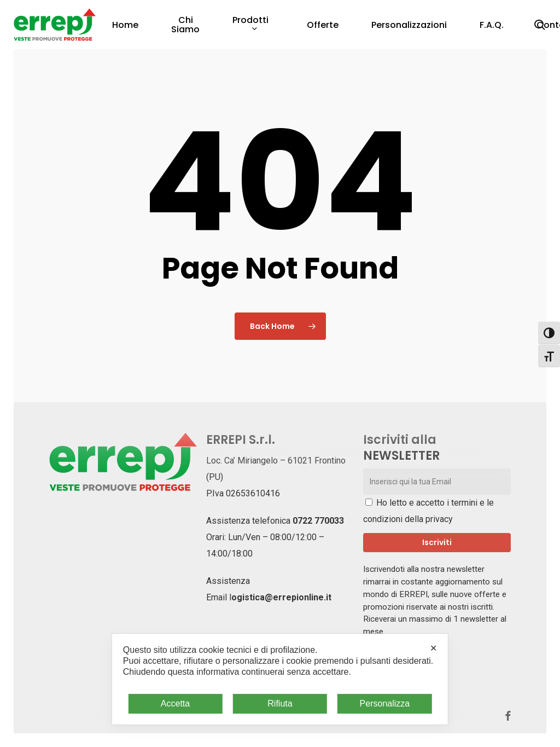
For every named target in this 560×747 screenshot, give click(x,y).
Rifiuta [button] (280, 703)
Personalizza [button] (385, 703)
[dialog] (280, 679)
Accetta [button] (175, 703)
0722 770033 (318, 521)
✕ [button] (433, 648)
